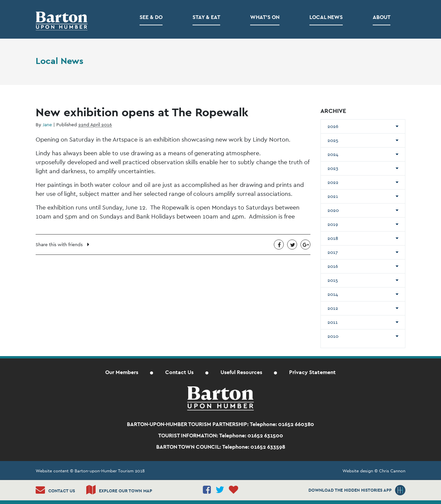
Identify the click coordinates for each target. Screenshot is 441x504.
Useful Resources (241, 372)
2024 (333, 154)
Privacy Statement (312, 372)
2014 (333, 294)
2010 (333, 336)
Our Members (122, 372)
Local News (326, 17)
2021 (333, 196)
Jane (47, 125)
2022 (333, 182)
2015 (333, 280)
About (382, 17)
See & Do (151, 17)
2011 (333, 322)
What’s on (265, 17)
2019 (333, 224)
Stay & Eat (206, 17)
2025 (333, 140)
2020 (333, 210)
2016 (333, 266)
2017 (333, 252)
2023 (333, 168)
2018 (333, 238)
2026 (333, 126)
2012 (333, 308)
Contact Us (179, 372)
